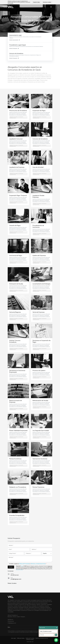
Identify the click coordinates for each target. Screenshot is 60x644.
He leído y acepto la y (28, 564)
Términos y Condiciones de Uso (38, 564)
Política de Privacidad (24, 564)
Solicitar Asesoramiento (14, 40)
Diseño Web (29, 642)
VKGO (22, 566)
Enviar (11, 567)
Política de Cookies (21, 638)
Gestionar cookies (47, 2)
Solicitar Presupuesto (14, 48)
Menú (30, 627)
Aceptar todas (36, 2)
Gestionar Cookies (30, 639)
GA (33, 642)
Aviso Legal (13, 638)
